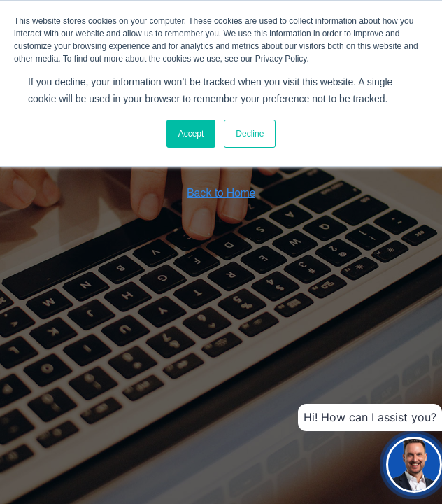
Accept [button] (191, 134)
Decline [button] (250, 134)
